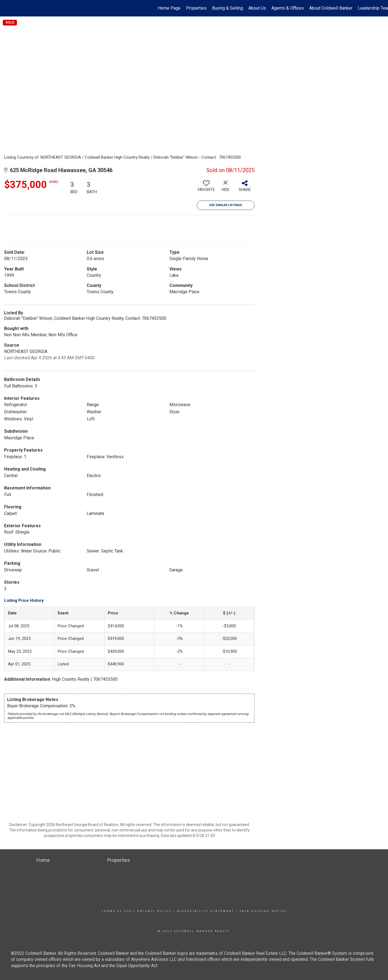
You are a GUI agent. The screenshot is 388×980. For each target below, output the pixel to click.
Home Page (169, 8)
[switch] (206, 188)
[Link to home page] (7, 8)
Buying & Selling (228, 8)
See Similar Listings (226, 205)
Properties (196, 8)
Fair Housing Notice (263, 911)
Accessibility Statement (206, 911)
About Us (257, 8)
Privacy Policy (154, 911)
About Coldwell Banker (331, 8)
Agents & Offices (288, 8)
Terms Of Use (117, 911)
